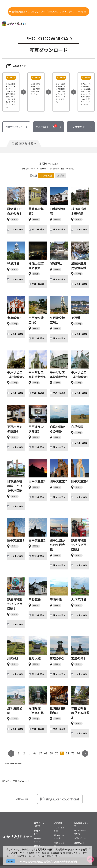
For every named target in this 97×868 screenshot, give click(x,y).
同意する (11, 861)
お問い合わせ (80, 838)
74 (78, 753)
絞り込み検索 (24, 144)
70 (57, 753)
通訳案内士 (79, 843)
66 (35, 753)
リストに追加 (17, 229)
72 (67, 753)
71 (62, 753)
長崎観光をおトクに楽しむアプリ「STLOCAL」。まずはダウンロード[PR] (48, 12)
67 (40, 753)
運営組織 (58, 823)
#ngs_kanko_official (60, 799)
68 (46, 753)
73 (73, 753)
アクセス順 (46, 175)
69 (51, 753)
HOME (6, 781)
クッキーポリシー (33, 856)
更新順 (61, 175)
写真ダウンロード (21, 781)
